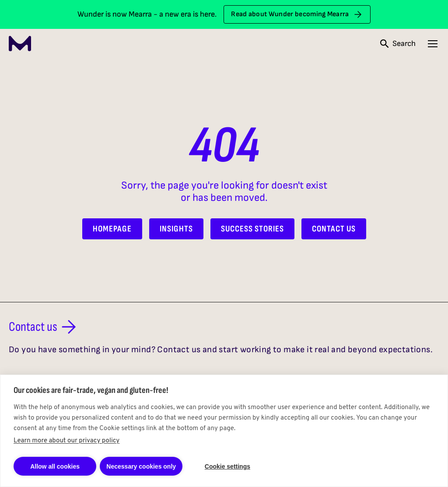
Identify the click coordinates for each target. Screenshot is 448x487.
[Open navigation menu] (433, 44)
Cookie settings (227, 466)
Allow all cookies (55, 466)
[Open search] (398, 44)
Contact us (44, 327)
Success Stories (252, 229)
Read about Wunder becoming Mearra (297, 14)
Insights (176, 229)
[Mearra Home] (20, 44)
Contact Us (334, 229)
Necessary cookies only (141, 466)
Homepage (112, 229)
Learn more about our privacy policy (66, 441)
